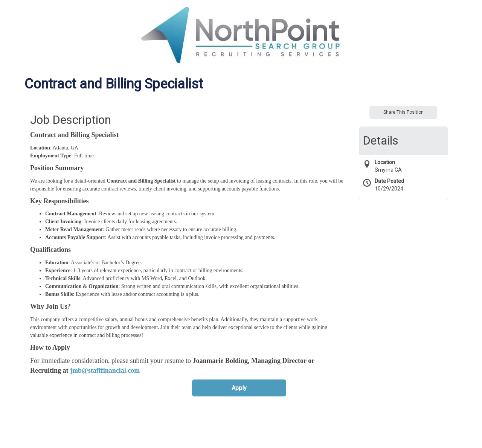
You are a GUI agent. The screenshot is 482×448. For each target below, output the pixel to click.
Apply (239, 388)
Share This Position (403, 112)
